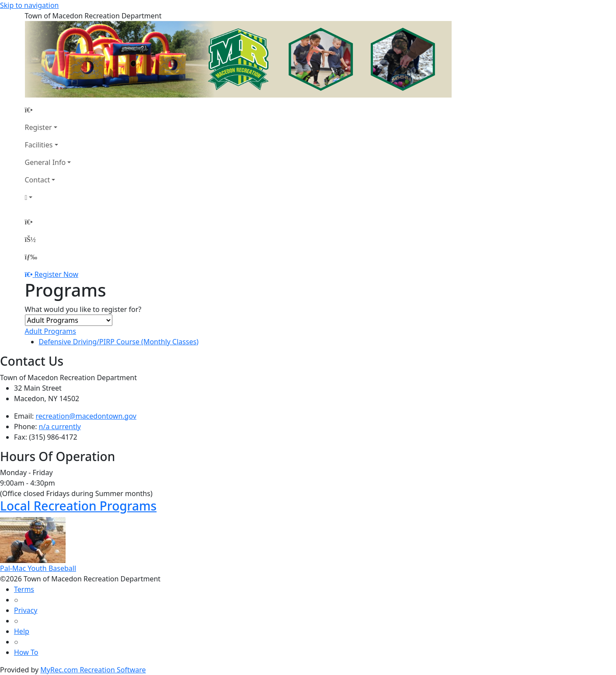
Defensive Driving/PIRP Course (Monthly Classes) (119, 342)
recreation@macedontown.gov (86, 416)
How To (26, 652)
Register (38, 127)
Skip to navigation (29, 5)
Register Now (56, 274)
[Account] (48, 197)
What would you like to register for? (83, 309)
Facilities (39, 145)
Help (22, 631)
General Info (45, 162)
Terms (24, 589)
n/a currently (60, 427)
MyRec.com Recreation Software (93, 670)
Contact (38, 180)
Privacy (26, 610)
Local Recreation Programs (78, 506)
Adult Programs (50, 331)
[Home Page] (48, 110)
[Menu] (31, 257)
